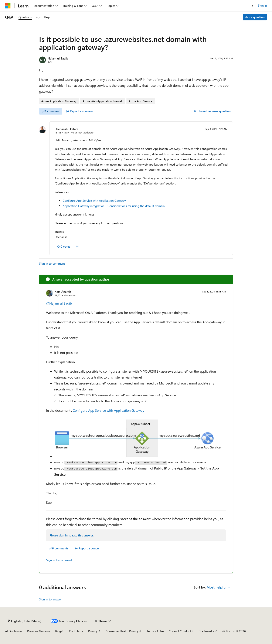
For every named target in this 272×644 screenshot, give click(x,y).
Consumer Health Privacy (122, 631)
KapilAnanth (63, 292)
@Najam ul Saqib (59, 303)
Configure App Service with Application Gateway (94, 201)
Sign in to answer (50, 599)
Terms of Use (155, 631)
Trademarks (207, 631)
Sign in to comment (52, 263)
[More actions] (229, 28)
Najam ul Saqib (58, 58)
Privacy (93, 631)
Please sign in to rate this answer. (72, 535)
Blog (58, 631)
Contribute (76, 631)
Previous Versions (39, 631)
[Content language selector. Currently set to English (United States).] (25, 621)
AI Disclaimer (14, 631)
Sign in (262, 5)
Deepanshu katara (66, 129)
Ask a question (255, 17)
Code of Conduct (180, 631)
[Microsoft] (8, 6)
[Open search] (252, 6)
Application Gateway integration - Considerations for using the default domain (114, 206)
